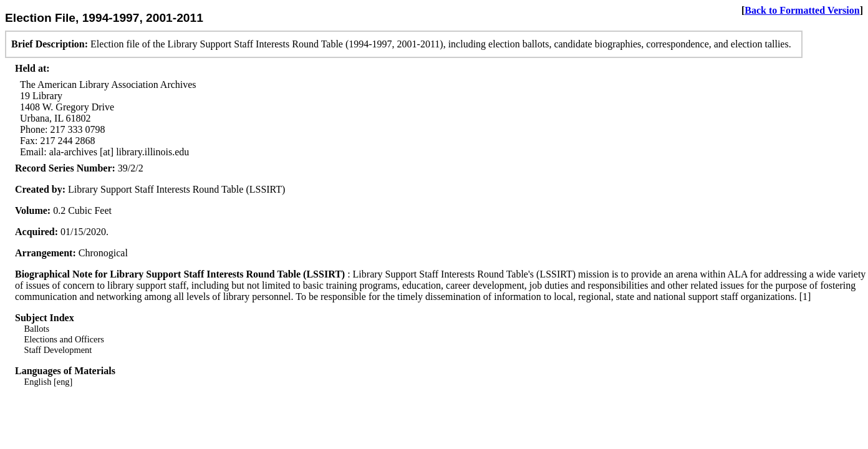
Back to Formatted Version (802, 10)
